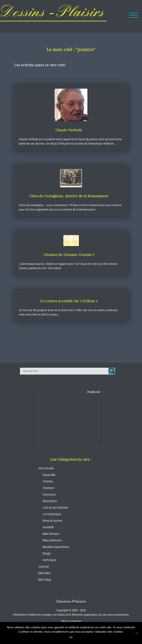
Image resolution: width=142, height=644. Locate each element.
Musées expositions (56, 547)
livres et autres (52, 521)
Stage (47, 553)
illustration (50, 501)
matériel (48, 527)
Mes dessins (51, 534)
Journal (43, 567)
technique (49, 560)
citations (48, 488)
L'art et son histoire (55, 508)
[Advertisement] (71, 423)
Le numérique (52, 514)
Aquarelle (49, 475)
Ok (71, 637)
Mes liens (44, 573)
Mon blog (45, 580)
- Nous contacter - (71, 621)
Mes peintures (52, 540)
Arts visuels (46, 468)
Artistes (48, 481)
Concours (49, 494)
